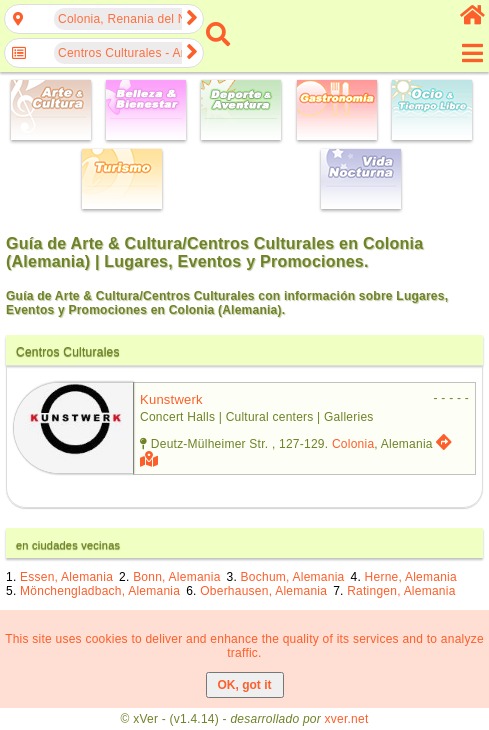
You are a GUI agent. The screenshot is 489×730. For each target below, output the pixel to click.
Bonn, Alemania (176, 577)
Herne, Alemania (411, 577)
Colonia (353, 444)
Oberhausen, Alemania (263, 591)
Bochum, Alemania (293, 577)
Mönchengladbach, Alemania (100, 591)
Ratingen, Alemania (401, 591)
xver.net (347, 719)
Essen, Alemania (66, 577)
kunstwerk (171, 399)
